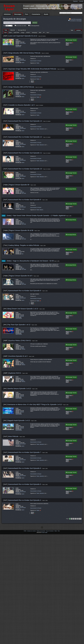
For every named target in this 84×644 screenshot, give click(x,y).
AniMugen (22, 348)
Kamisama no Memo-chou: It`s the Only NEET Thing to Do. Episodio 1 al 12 (35, 404)
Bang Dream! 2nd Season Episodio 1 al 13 (23, 309)
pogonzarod (18, 47)
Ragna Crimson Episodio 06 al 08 (21, 230)
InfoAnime (7, 14)
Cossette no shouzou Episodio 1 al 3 (21, 105)
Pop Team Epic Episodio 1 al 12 (19, 325)
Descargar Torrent (71, 40)
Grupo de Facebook (50, 531)
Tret (21, 253)
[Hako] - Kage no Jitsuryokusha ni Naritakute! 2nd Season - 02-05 (30, 261)
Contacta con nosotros (32, 531)
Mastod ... (42, 210)
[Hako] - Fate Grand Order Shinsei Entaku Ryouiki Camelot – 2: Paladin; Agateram (36, 216)
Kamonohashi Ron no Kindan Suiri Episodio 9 (25, 200)
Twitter (38, 63)
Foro (27, 14)
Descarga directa (71, 189)
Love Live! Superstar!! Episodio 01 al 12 (23, 36)
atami (23, 63)
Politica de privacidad (41, 531)
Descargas (18, 14)
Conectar (81, 1)
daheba (23, 349)
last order (24, 193)
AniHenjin (22, 316)
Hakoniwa (22, 192)
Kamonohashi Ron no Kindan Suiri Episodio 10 (25, 169)
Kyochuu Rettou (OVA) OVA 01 (20, 341)
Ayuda (46, 14)
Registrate (75, 1)
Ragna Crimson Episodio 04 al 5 (21, 276)
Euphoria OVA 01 (15, 373)
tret (23, 254)
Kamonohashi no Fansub (36, 61)
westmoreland (19, 318)
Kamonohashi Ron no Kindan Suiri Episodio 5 (25, 484)
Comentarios (36, 14)
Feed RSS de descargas (75, 19)
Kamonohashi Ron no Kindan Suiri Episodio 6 (25, 468)
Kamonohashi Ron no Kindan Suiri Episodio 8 (25, 291)
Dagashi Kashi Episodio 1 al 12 (19, 420)
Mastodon (42, 129)
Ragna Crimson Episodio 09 (19, 185)
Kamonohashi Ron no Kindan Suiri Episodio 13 (25, 121)
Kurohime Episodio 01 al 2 (18, 356)
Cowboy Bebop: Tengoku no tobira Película (24, 245)
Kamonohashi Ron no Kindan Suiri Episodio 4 (25, 500)
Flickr (59, 531)
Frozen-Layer (44, 532)
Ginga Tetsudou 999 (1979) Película (21, 87)
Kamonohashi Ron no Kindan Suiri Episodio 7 (25, 452)
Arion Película (13, 436)
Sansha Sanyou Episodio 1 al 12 (19, 389)
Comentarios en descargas (75, 21)
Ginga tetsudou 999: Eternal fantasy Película (24, 53)
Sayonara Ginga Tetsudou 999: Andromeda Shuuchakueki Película (32, 69)
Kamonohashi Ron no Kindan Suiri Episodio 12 (25, 137)
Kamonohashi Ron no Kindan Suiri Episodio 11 (25, 153)
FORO (25, 531)
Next (80, 519)
